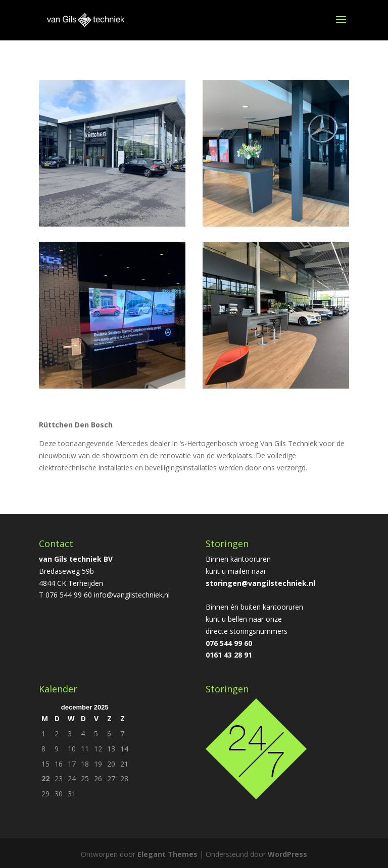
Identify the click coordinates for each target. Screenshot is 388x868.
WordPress (287, 854)
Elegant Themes (167, 854)
